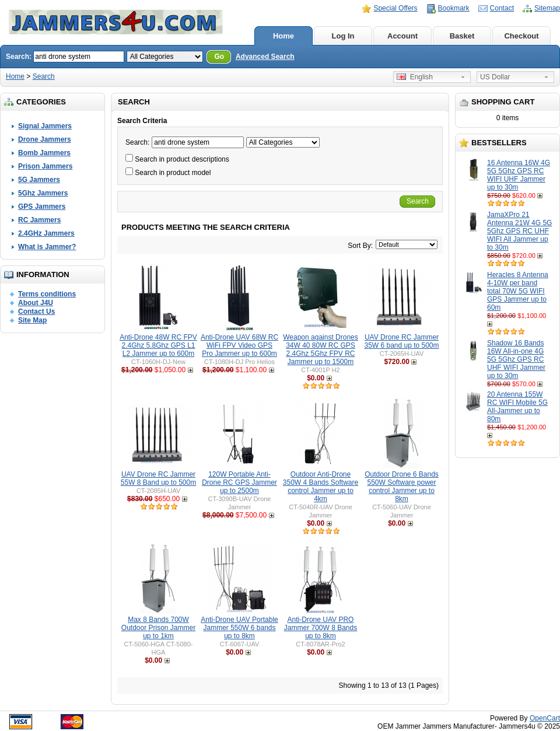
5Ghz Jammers (43, 193)
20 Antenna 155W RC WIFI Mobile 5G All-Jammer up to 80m (517, 407)
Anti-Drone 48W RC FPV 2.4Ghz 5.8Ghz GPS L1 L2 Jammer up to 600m (158, 345)
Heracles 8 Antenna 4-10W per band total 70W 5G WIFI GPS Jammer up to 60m (518, 291)
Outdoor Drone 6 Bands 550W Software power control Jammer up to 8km (402, 487)
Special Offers (395, 8)
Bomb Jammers (44, 153)
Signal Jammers (45, 126)
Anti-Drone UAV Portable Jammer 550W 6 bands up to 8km (239, 628)
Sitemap (547, 8)
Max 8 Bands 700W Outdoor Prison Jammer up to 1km (158, 628)
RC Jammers (39, 220)
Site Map (32, 320)
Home (283, 36)
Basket (462, 36)
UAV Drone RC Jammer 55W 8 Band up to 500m (158, 478)
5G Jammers (39, 180)
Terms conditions (47, 294)
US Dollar (495, 77)
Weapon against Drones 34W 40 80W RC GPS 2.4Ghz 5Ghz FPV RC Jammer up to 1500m (321, 349)
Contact (502, 8)
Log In (343, 36)
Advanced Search (265, 57)
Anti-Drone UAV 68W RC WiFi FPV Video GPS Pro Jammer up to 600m (239, 345)
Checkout (521, 36)
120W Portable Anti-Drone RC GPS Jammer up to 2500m (239, 482)
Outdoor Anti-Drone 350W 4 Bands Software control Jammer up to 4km (321, 487)
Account (402, 36)
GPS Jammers (42, 207)
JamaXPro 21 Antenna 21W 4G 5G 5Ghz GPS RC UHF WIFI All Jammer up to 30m (519, 231)
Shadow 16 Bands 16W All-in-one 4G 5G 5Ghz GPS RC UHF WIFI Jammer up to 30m (516, 359)
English (415, 77)
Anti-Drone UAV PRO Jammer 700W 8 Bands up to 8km (321, 628)
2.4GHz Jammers (46, 233)
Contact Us (36, 312)
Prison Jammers (45, 166)
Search (44, 76)
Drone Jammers (45, 139)
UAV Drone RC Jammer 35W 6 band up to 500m (401, 341)
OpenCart (545, 718)
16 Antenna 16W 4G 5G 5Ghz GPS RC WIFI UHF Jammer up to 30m (519, 175)
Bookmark (454, 8)
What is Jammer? (47, 247)
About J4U (36, 303)
